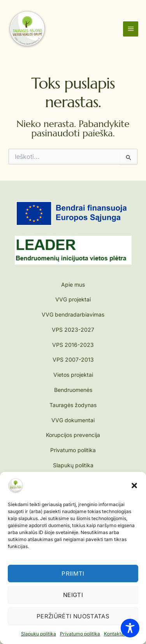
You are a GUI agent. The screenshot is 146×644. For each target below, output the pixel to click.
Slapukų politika (39, 634)
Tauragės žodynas (73, 405)
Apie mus (73, 285)
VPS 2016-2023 (73, 345)
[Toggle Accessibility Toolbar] (130, 628)
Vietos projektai (73, 375)
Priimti (73, 574)
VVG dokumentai (73, 420)
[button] (134, 486)
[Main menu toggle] (131, 29)
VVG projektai (73, 299)
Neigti (73, 595)
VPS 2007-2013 (73, 359)
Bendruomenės (73, 390)
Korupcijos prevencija (73, 435)
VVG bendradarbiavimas (73, 314)
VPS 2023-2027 (73, 330)
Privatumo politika (80, 634)
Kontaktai (114, 634)
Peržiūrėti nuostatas (73, 616)
